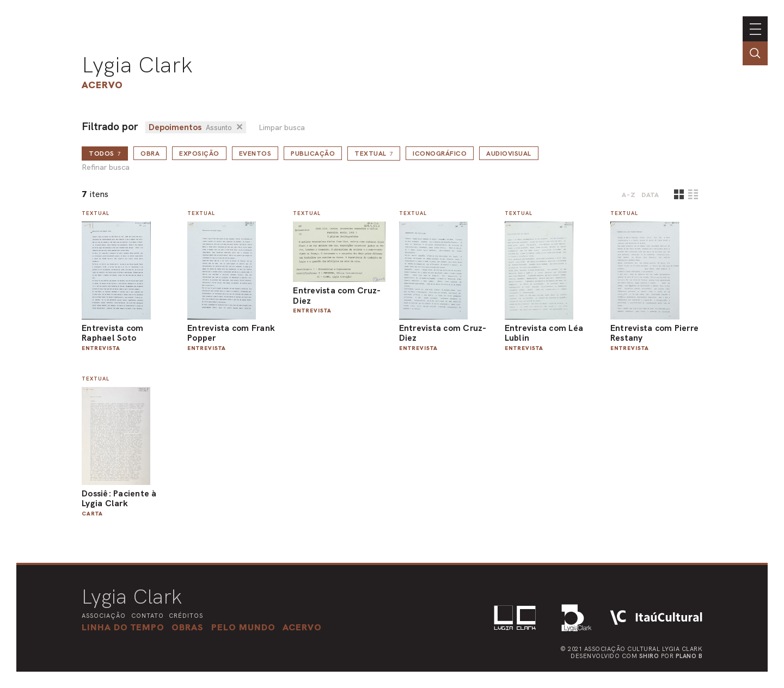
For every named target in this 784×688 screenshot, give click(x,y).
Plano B (689, 656)
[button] (243, 627)
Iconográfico (440, 153)
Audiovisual (509, 153)
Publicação (313, 153)
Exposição (199, 153)
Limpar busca (282, 128)
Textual (374, 153)
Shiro (649, 656)
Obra (150, 153)
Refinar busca (106, 167)
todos (105, 153)
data (650, 195)
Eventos (255, 153)
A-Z (629, 195)
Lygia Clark (137, 65)
